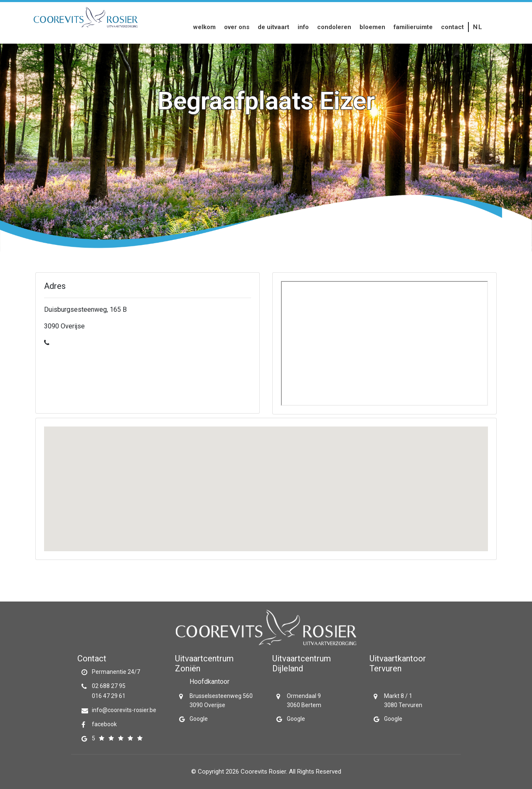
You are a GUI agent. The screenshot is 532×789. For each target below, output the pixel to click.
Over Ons (237, 27)
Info (303, 27)
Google (199, 719)
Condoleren (334, 27)
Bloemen (372, 27)
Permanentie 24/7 (116, 672)
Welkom (204, 27)
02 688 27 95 (109, 686)
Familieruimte (413, 27)
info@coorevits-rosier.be (124, 710)
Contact (452, 27)
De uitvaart (273, 27)
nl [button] (478, 27)
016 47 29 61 (109, 696)
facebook (104, 724)
